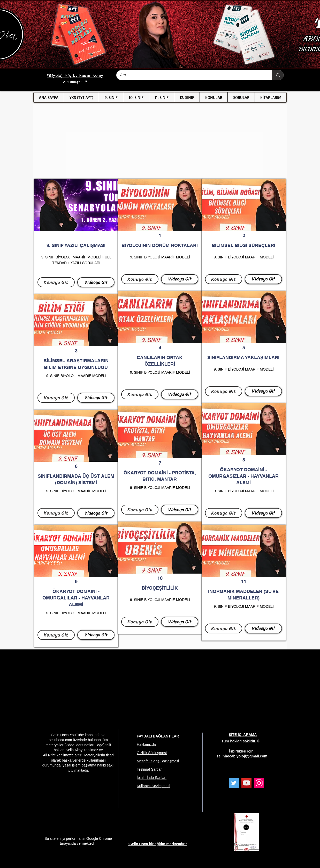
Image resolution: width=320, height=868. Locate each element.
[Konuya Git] (56, 282)
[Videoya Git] (96, 282)
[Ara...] (191, 75)
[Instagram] (259, 783)
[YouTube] (246, 783)
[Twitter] (234, 783)
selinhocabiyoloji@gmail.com (242, 756)
